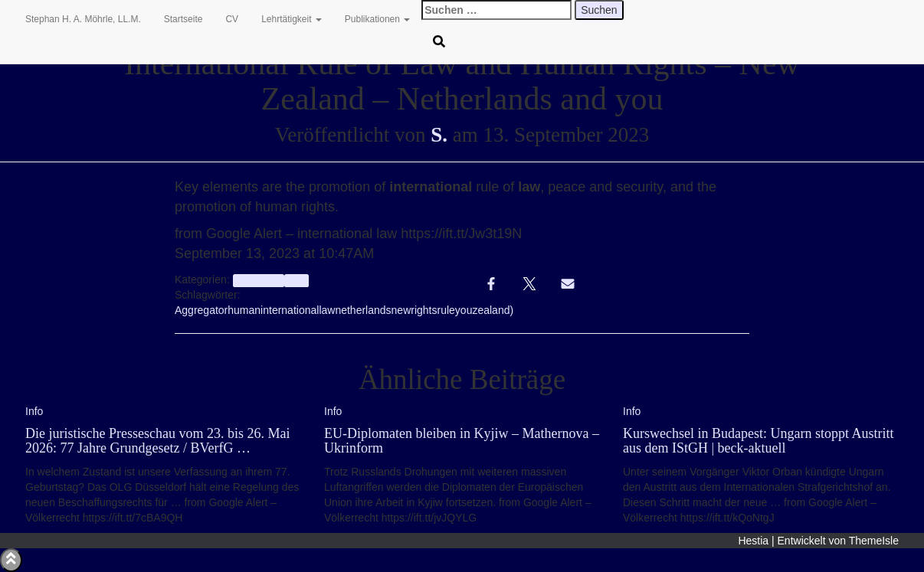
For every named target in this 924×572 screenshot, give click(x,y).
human (244, 310)
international (290, 310)
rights (424, 310)
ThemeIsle (874, 541)
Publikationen (377, 19)
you (464, 310)
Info (296, 280)
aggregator (259, 280)
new (401, 310)
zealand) (493, 310)
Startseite (183, 19)
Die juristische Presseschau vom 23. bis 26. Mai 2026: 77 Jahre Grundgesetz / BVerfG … (157, 441)
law (327, 310)
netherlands (363, 310)
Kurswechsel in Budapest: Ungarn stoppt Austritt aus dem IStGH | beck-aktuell (758, 441)
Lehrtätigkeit (292, 19)
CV (232, 19)
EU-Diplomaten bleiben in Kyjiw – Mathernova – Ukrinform (462, 441)
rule (446, 310)
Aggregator (201, 310)
